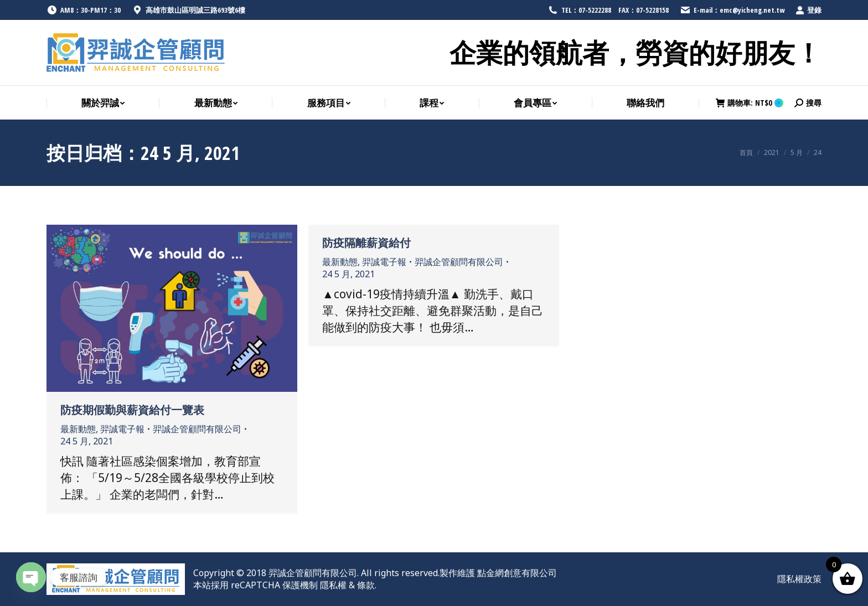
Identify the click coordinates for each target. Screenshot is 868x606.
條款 (366, 585)
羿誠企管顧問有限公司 (313, 573)
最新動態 (78, 429)
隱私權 (333, 585)
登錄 (808, 10)
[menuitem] (103, 103)
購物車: (750, 103)
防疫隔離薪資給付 (366, 243)
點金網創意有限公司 (517, 573)
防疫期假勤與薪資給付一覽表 (132, 410)
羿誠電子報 (122, 429)
